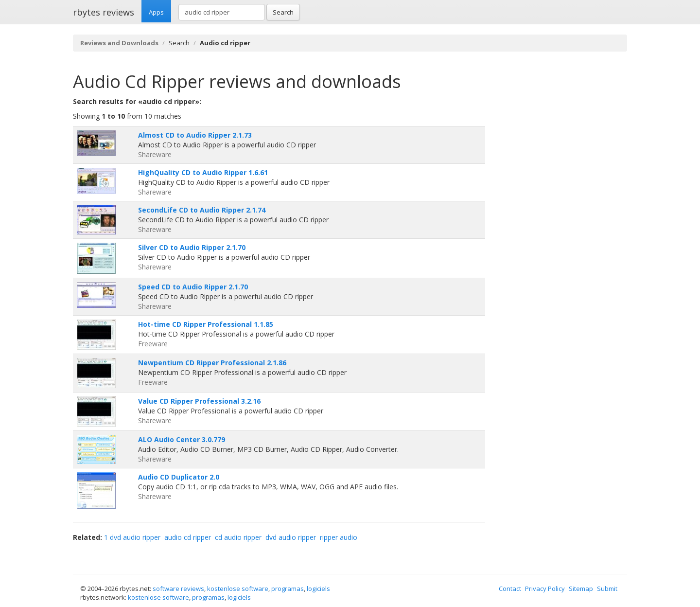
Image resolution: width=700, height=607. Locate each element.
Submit (607, 589)
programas (288, 589)
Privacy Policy (545, 589)
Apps (156, 12)
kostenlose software (238, 589)
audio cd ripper (188, 537)
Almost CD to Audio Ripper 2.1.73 (195, 135)
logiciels (318, 589)
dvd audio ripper (291, 537)
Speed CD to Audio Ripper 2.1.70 (193, 287)
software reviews (178, 589)
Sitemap (581, 589)
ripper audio (339, 537)
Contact (510, 589)
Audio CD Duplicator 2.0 (179, 477)
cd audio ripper (238, 537)
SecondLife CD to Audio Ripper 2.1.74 (202, 210)
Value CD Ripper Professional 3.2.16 (199, 401)
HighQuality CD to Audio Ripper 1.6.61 (203, 172)
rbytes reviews (104, 12)
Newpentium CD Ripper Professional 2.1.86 (212, 363)
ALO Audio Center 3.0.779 (182, 439)
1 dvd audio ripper (132, 537)
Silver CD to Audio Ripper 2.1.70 (192, 247)
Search (283, 12)
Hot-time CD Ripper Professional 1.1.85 (206, 324)
